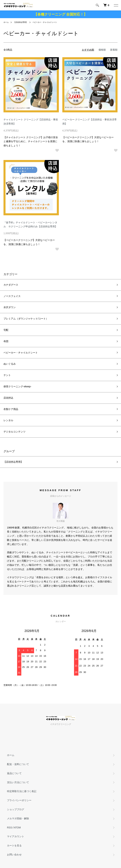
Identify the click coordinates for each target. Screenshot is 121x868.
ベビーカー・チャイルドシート (45, 22)
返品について (14, 773)
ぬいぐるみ (10, 364)
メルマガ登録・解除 (18, 818)
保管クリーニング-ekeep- (17, 386)
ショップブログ (16, 809)
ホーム (6, 22)
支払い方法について (18, 782)
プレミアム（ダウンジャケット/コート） (26, 319)
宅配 (6, 330)
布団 (6, 341)
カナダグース (11, 285)
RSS (10, 828)
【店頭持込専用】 (21, 22)
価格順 (102, 50)
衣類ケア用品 (11, 409)
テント (7, 375)
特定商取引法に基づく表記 (22, 791)
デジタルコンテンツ (14, 432)
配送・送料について (18, 764)
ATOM (17, 828)
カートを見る (14, 845)
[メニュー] (116, 5)
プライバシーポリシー (19, 800)
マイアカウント (16, 836)
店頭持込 (8, 398)
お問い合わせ (14, 855)
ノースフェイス (12, 296)
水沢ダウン (10, 307)
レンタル (8, 420)
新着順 (114, 50)
